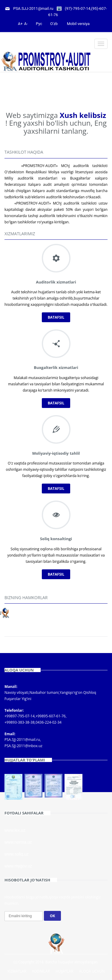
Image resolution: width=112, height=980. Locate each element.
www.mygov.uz (18, 866)
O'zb (54, 24)
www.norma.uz (18, 842)
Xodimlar (41, 971)
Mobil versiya (78, 24)
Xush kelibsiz (83, 115)
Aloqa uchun (92, 971)
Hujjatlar (65, 971)
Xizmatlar (17, 971)
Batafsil (56, 317)
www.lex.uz (15, 830)
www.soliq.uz (17, 854)
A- (26, 24)
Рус (39, 24)
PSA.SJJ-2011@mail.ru (33, 8)
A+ (20, 24)
